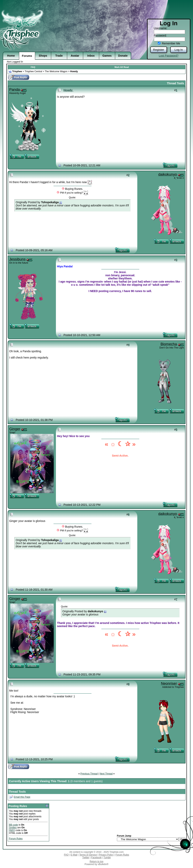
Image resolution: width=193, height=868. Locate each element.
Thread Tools (176, 83)
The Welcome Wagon (56, 71)
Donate (123, 56)
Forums (27, 56)
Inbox (91, 56)
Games (107, 56)
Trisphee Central (33, 71)
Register (159, 50)
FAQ (33, 67)
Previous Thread (89, 774)
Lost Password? (169, 56)
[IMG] (12, 830)
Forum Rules (16, 839)
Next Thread (106, 774)
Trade (59, 56)
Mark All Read (122, 67)
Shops (43, 56)
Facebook (96, 858)
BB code (14, 825)
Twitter (86, 858)
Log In (179, 50)
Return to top (96, 861)
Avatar (75, 56)
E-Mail (74, 855)
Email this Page (22, 797)
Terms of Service (88, 855)
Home (11, 56)
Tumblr (107, 858)
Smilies (13, 828)
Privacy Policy (106, 855)
